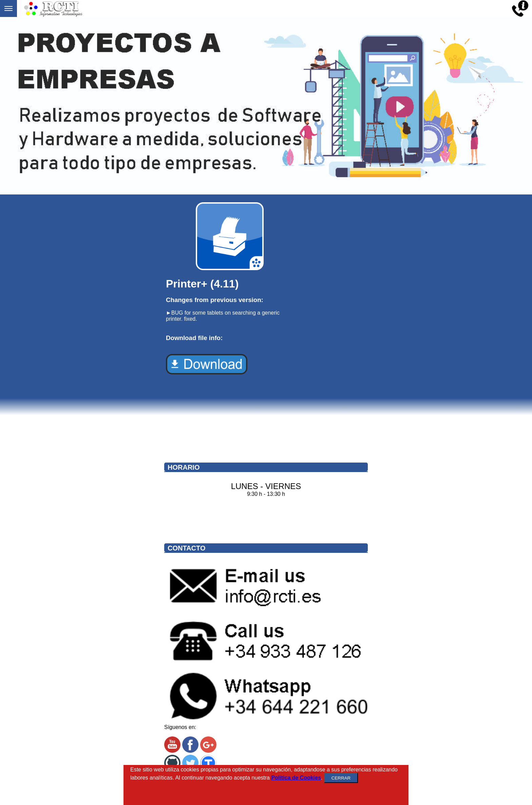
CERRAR (341, 778)
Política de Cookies (296, 778)
